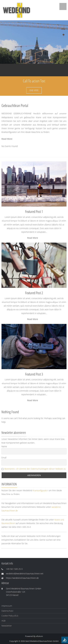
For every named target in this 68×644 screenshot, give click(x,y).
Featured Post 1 (34, 211)
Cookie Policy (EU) (10, 616)
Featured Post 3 (34, 374)
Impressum (7, 606)
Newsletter (7, 626)
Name (4, 446)
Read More (34, 90)
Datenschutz (7, 611)
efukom (39, 636)
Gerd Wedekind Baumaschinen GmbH (42, 641)
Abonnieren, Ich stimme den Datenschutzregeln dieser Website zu (35, 469)
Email (4, 458)
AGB (3, 621)
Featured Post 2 (34, 293)
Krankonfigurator (40, 490)
